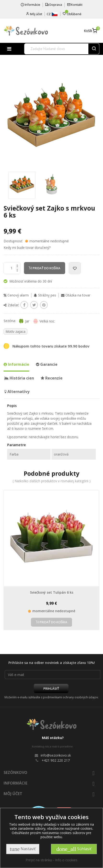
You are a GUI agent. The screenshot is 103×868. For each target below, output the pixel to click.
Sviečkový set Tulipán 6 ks (52, 592)
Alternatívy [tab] (17, 392)
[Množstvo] (12, 268)
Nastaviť (23, 849)
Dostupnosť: (13, 241)
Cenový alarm (16, 295)
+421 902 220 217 (56, 760)
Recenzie (52, 378)
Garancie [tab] (47, 364)
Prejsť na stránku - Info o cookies (51, 860)
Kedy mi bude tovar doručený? (27, 248)
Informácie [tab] (16, 364)
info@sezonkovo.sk (56, 755)
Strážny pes (45, 295)
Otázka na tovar (76, 295)
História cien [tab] (19, 378)
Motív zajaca (15, 331)
